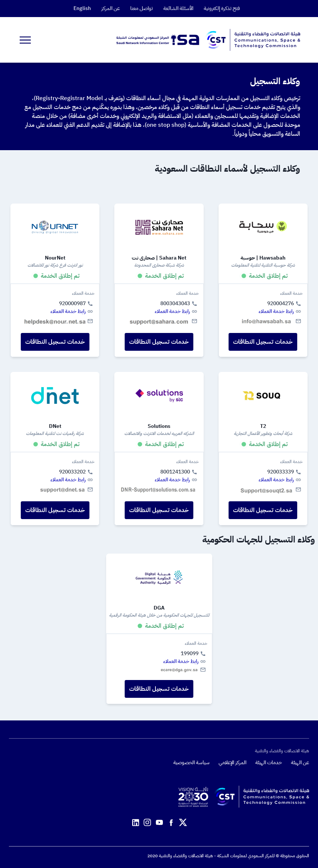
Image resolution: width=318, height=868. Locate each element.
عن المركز (111, 9)
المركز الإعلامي (232, 763)
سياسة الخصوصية (191, 763)
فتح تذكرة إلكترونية (222, 9)
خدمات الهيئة (269, 763)
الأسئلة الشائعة (178, 9)
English (82, 9)
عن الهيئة (300, 763)
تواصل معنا (142, 9)
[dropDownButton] (25, 40)
